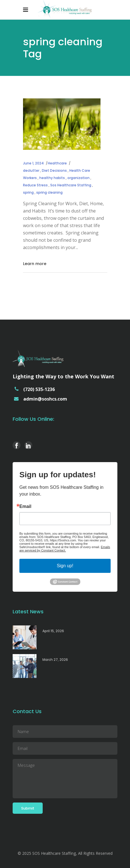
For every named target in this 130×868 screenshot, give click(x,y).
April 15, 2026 (53, 631)
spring (28, 192)
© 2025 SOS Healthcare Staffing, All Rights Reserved (65, 853)
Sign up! (65, 566)
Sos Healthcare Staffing (71, 185)
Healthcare (57, 163)
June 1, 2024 (33, 163)
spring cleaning (49, 192)
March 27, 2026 (55, 660)
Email (25, 507)
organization (78, 178)
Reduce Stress (35, 185)
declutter (31, 170)
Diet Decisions (54, 170)
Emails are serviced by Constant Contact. (65, 549)
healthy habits (52, 178)
